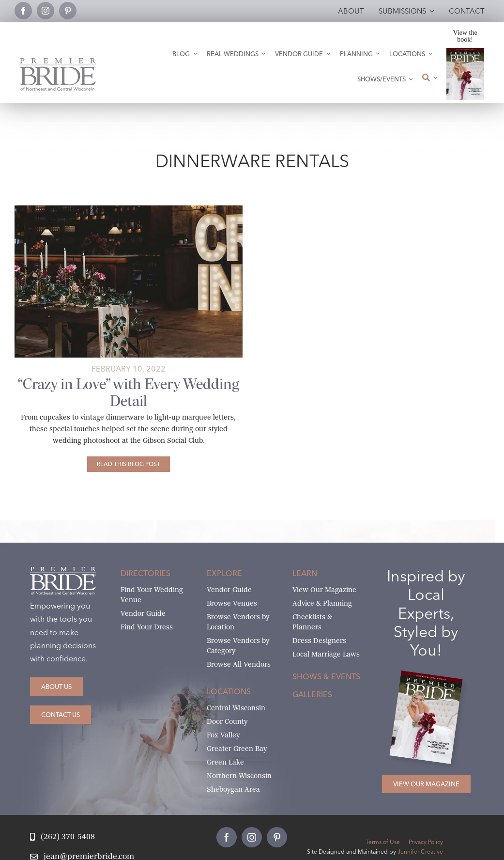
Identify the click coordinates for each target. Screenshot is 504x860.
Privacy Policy (426, 842)
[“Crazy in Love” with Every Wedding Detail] (129, 464)
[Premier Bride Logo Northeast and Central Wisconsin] (58, 62)
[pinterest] (68, 11)
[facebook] (23, 11)
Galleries (312, 694)
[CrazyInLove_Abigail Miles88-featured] (129, 209)
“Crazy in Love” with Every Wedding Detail (128, 392)
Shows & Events (326, 676)
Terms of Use (383, 842)
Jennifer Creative (420, 852)
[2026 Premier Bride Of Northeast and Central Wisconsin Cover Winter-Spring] (465, 52)
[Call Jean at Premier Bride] (62, 837)
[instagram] (46, 11)
